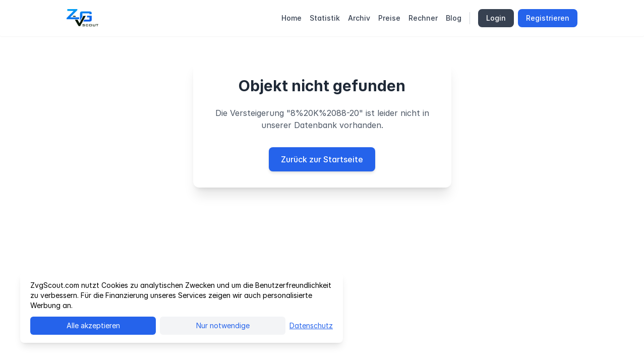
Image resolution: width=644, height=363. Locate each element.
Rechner (423, 18)
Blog (454, 18)
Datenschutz (311, 325)
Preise (389, 18)
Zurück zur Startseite (322, 159)
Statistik (325, 18)
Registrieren (548, 18)
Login (496, 18)
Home (291, 18)
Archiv (359, 18)
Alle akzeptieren (93, 325)
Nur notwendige (223, 325)
